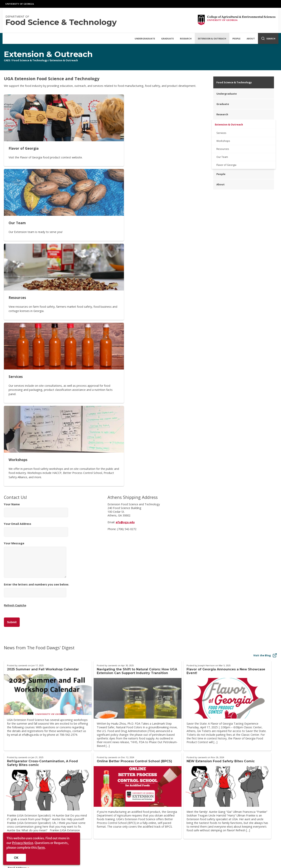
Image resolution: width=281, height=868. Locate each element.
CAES (7, 60)
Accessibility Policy (69, 802)
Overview (13, 790)
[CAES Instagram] (212, 785)
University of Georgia (20, 4)
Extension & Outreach (212, 39)
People (236, 39)
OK (16, 858)
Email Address (18, 648)
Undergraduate (145, 39)
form (41, 848)
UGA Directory (128, 843)
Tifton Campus (118, 796)
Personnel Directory (70, 790)
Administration (17, 802)
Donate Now (262, 758)
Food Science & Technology (30, 60)
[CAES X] (203, 785)
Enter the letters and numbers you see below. (36, 375)
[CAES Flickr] (221, 785)
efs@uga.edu (125, 302)
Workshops (223, 141)
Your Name (36, 290)
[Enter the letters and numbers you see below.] (35, 373)
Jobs (10, 807)
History (12, 796)
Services (221, 133)
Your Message (35, 340)
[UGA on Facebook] (140, 856)
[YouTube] (230, 785)
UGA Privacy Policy (210, 843)
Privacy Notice (23, 843)
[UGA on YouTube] (159, 856)
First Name (16, 667)
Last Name (16, 685)
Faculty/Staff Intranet (214, 798)
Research (186, 39)
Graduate (167, 39)
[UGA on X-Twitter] (147, 856)
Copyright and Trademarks (213, 838)
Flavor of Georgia (226, 165)
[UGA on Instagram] (153, 856)
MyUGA (165, 838)
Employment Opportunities (174, 843)
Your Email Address (36, 309)
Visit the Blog (265, 435)
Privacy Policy (66, 796)
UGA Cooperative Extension (126, 790)
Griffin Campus (117, 802)
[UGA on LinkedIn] (165, 856)
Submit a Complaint (249, 838)
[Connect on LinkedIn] (239, 785)
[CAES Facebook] (194, 785)
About (251, 39)
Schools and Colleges (131, 838)
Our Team (222, 157)
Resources (223, 149)
